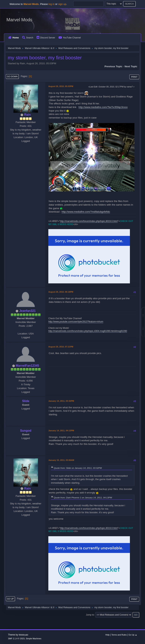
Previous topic (113, 66)
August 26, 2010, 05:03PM (61, 86)
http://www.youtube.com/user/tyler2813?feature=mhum (76, 322)
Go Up (10, 599)
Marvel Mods (19, 20)
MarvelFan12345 (27, 366)
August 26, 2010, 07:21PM (61, 347)
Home (13, 38)
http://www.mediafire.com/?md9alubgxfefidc (86, 212)
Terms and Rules (119, 635)
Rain (27, 115)
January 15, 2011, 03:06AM (61, 460)
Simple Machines (34, 639)
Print (134, 77)
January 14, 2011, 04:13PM (61, 431)
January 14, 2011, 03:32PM (61, 401)
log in (52, 4)
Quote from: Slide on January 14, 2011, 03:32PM (78, 468)
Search (28, 38)
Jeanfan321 (27, 311)
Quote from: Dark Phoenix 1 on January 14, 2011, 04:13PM (83, 498)
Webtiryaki (23, 635)
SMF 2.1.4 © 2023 (16, 639)
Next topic (131, 66)
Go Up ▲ (133, 635)
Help (107, 635)
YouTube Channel (70, 38)
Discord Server (46, 38)
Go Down (12, 76)
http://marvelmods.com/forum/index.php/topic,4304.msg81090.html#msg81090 (88, 331)
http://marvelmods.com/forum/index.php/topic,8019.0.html (89, 221)
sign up (62, 4)
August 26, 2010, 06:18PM (61, 292)
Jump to (90, 615)
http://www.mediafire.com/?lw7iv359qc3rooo (103, 107)
